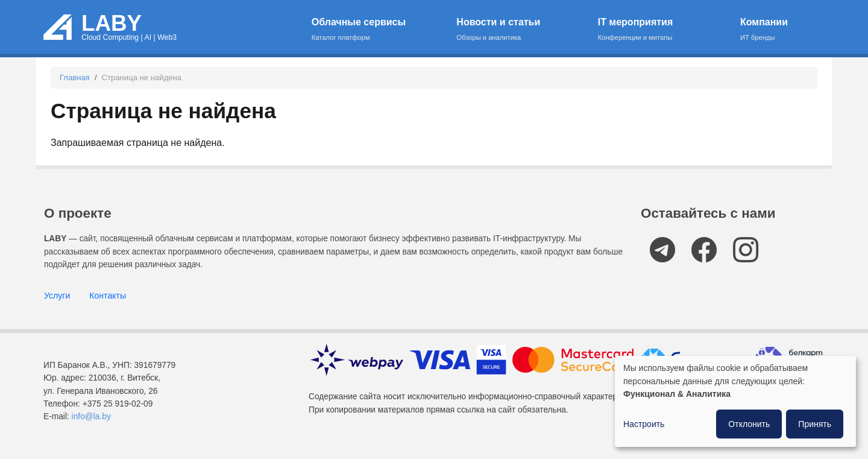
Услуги (57, 296)
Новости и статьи (519, 30)
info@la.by (91, 416)
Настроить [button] (644, 424)
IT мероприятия (662, 30)
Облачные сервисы (376, 30)
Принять (815, 424)
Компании (775, 30)
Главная (75, 78)
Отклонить (749, 424)
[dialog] (735, 401)
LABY (112, 23)
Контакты (108, 296)
